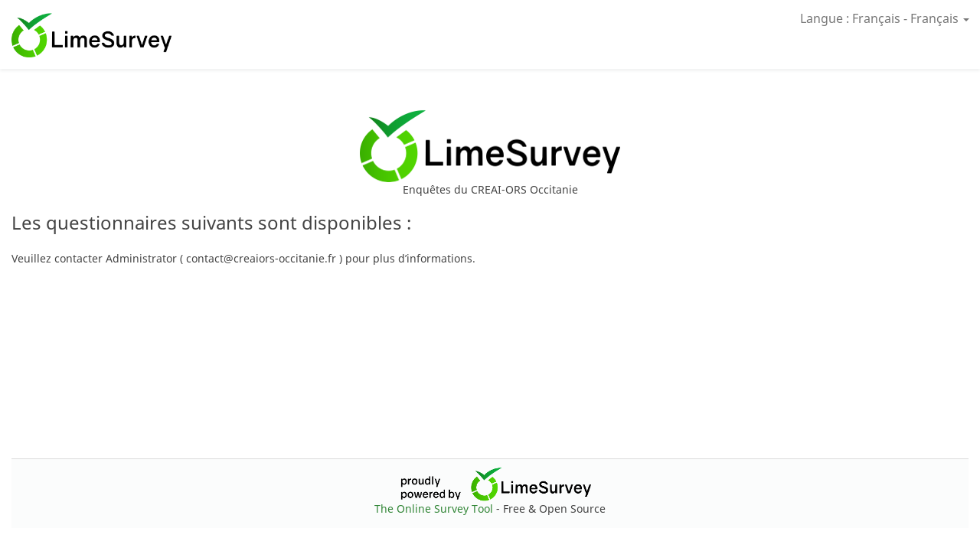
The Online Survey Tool (435, 509)
